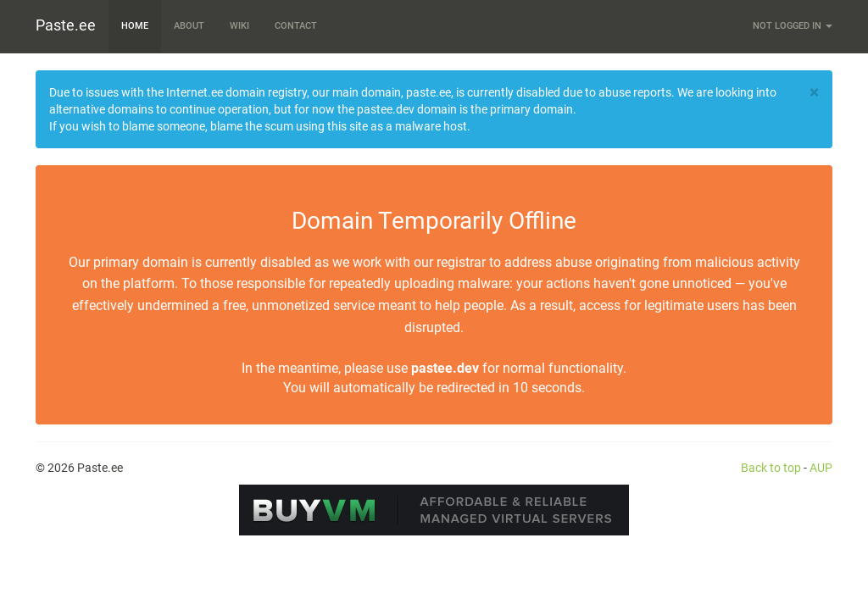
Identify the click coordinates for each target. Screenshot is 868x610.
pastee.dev (445, 368)
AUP (821, 468)
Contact (296, 26)
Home (135, 26)
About (189, 26)
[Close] (814, 93)
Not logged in (793, 26)
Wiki (239, 26)
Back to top (771, 468)
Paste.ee (66, 25)
